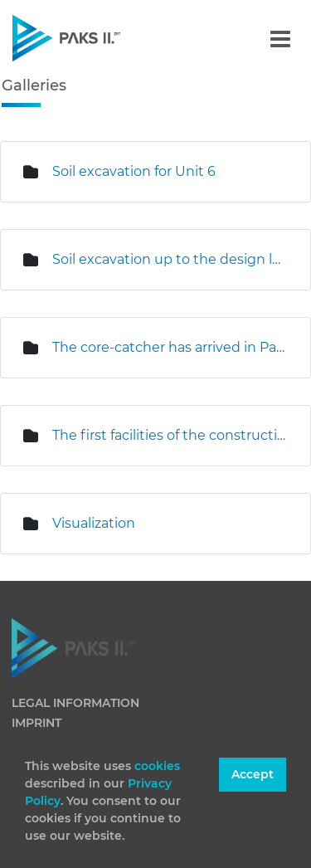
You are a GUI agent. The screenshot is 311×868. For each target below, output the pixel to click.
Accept (253, 774)
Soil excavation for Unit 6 (134, 171)
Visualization (94, 523)
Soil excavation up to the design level (169, 259)
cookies (157, 766)
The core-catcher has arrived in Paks (169, 347)
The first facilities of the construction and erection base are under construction (169, 435)
